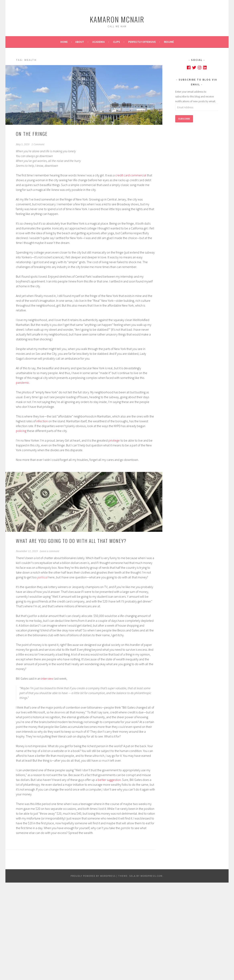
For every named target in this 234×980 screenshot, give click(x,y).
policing (21, 431)
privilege (114, 440)
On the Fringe (32, 134)
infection (42, 421)
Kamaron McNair (117, 19)
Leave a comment (49, 551)
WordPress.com (152, 876)
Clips (116, 42)
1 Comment (38, 144)
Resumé (169, 42)
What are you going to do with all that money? (71, 541)
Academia (99, 42)
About (80, 42)
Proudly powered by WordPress (93, 876)
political (43, 577)
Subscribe (184, 119)
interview (47, 678)
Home (64, 42)
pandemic (23, 383)
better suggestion (109, 780)
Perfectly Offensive (142, 42)
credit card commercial (131, 175)
